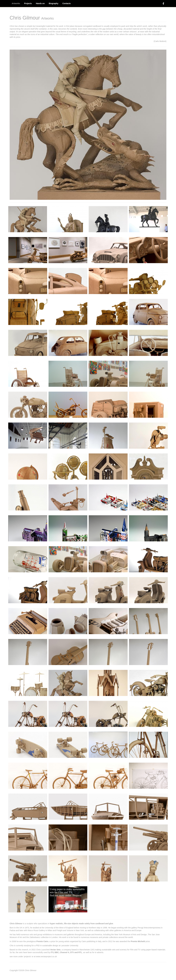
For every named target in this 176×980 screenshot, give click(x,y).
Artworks (16, 3)
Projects (28, 3)
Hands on (40, 3)
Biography (54, 3)
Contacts (67, 3)
